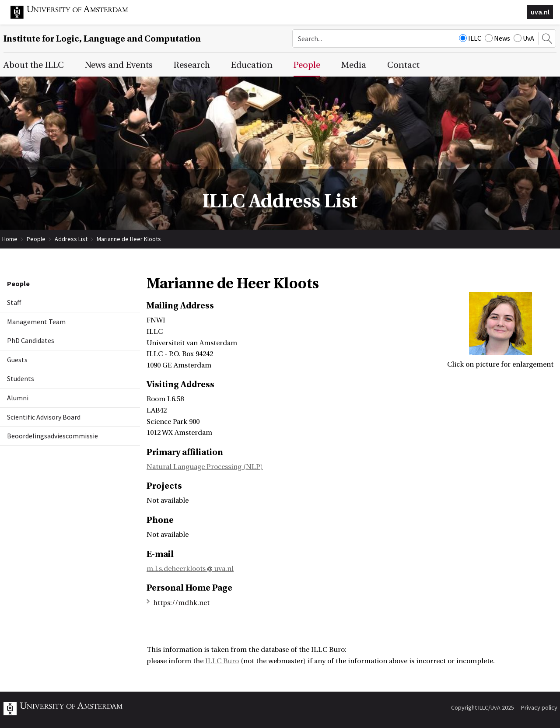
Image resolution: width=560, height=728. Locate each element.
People (36, 239)
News (497, 38)
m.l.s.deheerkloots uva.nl (190, 569)
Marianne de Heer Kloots (129, 239)
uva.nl (540, 12)
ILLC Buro (222, 661)
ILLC (470, 38)
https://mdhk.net (181, 603)
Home (10, 239)
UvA (524, 38)
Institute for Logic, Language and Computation (102, 39)
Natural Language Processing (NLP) (205, 467)
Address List (71, 239)
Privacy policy (539, 707)
